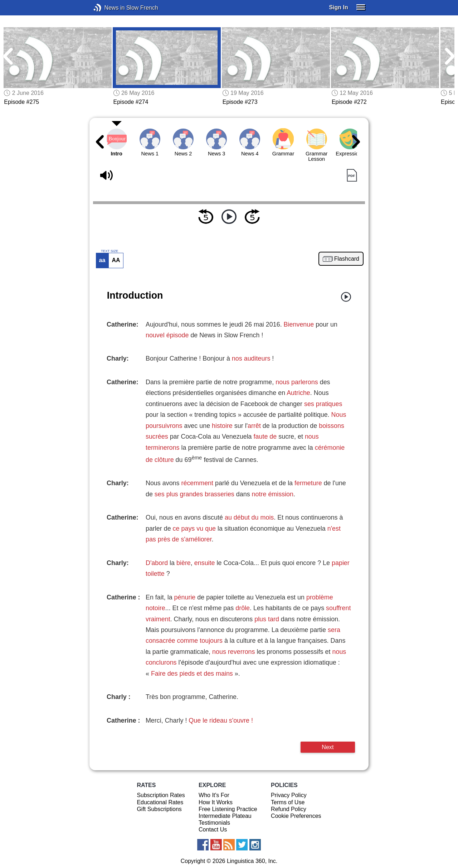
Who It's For (214, 795)
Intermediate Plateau (225, 816)
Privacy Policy (289, 795)
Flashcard (347, 259)
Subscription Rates (161, 795)
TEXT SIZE (109, 251)
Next (328, 747)
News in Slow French (108, 8)
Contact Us (213, 830)
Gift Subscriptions (159, 809)
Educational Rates (160, 802)
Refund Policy (289, 809)
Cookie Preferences (296, 816)
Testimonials (214, 823)
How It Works (216, 802)
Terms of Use (288, 802)
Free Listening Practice (228, 809)
